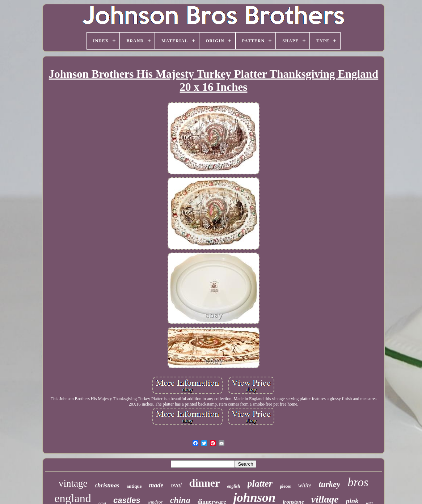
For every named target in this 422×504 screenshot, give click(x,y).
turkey (329, 484)
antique (134, 486)
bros (358, 482)
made (156, 485)
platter (260, 484)
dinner (204, 483)
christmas (107, 485)
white (305, 485)
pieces (285, 486)
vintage (73, 483)
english (234, 486)
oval (176, 485)
